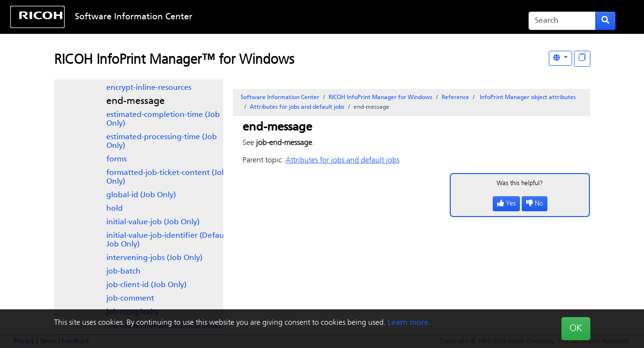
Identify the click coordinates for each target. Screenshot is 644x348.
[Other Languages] (560, 58)
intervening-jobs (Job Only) (154, 258)
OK (576, 329)
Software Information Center (134, 17)
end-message (136, 101)
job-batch (123, 272)
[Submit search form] (605, 21)
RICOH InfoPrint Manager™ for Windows (174, 60)
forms (116, 159)
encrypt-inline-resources (149, 88)
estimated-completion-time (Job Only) (163, 119)
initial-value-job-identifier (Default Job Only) (168, 240)
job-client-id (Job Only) (146, 285)
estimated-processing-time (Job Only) (162, 142)
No (535, 204)
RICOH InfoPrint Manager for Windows (380, 98)
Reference (455, 98)
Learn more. (409, 323)
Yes (506, 204)
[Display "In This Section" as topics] (582, 59)
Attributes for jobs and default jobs (297, 107)
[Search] (562, 21)
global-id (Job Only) (141, 195)
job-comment (130, 299)
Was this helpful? (520, 183)
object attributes (527, 98)
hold (114, 209)
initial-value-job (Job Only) (153, 222)
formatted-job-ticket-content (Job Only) (166, 177)
